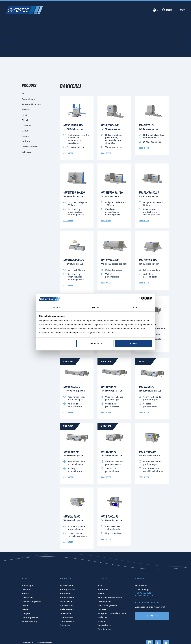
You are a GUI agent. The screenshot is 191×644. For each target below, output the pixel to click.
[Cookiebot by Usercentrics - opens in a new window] (141, 299)
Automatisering (29, 621)
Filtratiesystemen (30, 617)
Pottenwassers (67, 621)
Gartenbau (27, 126)
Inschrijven (152, 616)
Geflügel (26, 131)
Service (25, 594)
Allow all (134, 343)
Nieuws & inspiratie (31, 601)
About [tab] (135, 307)
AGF (100, 586)
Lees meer (68, 153)
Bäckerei (26, 110)
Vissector (102, 621)
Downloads (27, 598)
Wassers (26, 609)
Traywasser (65, 625)
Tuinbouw (102, 617)
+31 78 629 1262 (143, 593)
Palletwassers (66, 613)
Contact (26, 605)
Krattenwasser (67, 605)
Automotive (103, 590)
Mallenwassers (67, 609)
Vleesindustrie (104, 625)
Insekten (26, 136)
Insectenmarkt (104, 601)
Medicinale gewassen (108, 605)
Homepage (27, 586)
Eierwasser (65, 594)
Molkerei (26, 141)
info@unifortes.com (145, 596)
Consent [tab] (56, 307)
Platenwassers (66, 617)
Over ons (26, 590)
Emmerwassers (67, 598)
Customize (95, 343)
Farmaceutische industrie (110, 598)
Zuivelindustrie (105, 629)
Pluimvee (102, 609)
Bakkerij (101, 594)
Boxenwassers (66, 586)
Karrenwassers (67, 601)
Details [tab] (95, 307)
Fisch (24, 115)
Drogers (26, 613)
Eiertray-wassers (68, 590)
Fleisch (25, 120)
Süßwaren (27, 152)
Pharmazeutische (30, 147)
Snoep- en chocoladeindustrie (112, 613)
